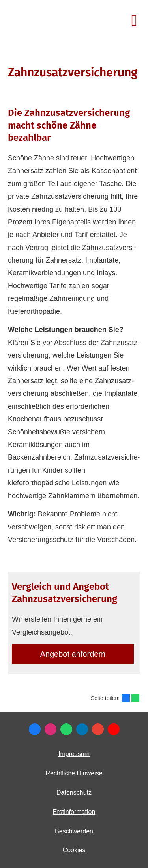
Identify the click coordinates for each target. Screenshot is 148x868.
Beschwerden (74, 831)
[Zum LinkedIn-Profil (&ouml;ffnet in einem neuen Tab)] (82, 729)
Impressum (74, 754)
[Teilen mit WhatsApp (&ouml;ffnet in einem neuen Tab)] (135, 698)
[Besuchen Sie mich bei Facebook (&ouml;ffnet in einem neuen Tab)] (35, 729)
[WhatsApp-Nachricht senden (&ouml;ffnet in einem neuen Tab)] (66, 729)
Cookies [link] (74, 850)
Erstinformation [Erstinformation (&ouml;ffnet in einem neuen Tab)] (74, 812)
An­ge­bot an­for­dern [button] (73, 654)
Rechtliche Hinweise (74, 773)
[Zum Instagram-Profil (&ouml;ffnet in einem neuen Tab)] (51, 729)
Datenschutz (74, 793)
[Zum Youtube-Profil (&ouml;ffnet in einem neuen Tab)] (114, 729)
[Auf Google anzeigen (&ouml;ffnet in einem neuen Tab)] (98, 729)
